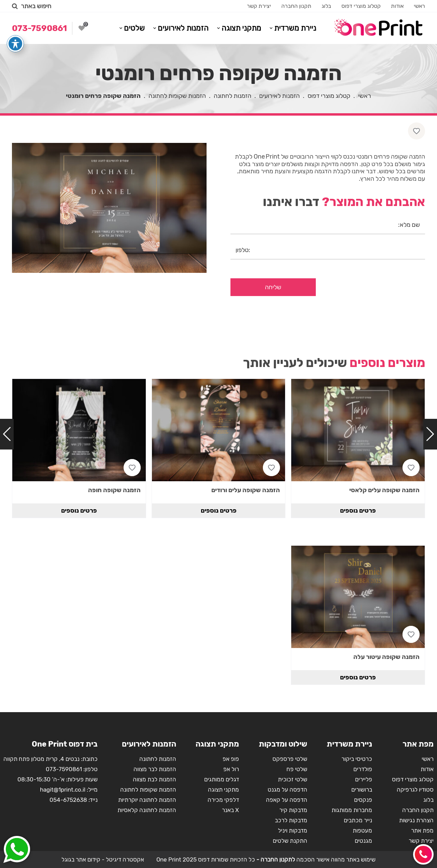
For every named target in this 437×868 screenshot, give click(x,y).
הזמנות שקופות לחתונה (177, 96)
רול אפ (231, 769)
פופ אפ (231, 759)
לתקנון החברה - (275, 859)
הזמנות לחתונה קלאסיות (147, 810)
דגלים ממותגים (222, 779)
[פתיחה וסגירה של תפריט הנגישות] (15, 31)
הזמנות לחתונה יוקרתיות (147, 800)
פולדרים (363, 769)
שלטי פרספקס (290, 759)
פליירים (364, 779)
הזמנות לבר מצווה (155, 769)
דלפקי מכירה (223, 800)
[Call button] (423, 854)
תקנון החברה (296, 6)
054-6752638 (68, 800)
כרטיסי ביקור (357, 759)
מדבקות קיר (293, 810)
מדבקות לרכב (291, 820)
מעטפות (362, 830)
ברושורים (362, 790)
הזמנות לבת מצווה (154, 779)
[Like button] (417, 131)
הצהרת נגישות (416, 820)
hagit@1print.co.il (63, 790)
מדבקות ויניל (293, 830)
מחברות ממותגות (352, 810)
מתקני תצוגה (241, 28)
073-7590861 (64, 769)
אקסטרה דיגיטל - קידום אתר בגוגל (103, 859)
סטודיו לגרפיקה (415, 790)
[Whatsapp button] (17, 850)
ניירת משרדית (295, 28)
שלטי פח (297, 769)
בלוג (326, 6)
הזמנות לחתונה (232, 96)
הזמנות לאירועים (183, 28)
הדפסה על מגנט (287, 790)
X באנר (230, 810)
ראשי (419, 6)
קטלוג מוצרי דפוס (361, 6)
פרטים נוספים (358, 511)
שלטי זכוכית (293, 779)
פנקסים (363, 800)
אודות (397, 6)
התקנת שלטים (290, 841)
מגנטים (363, 841)
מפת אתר (422, 830)
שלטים (134, 28)
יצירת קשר (259, 6)
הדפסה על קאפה (287, 800)
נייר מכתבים (358, 820)
